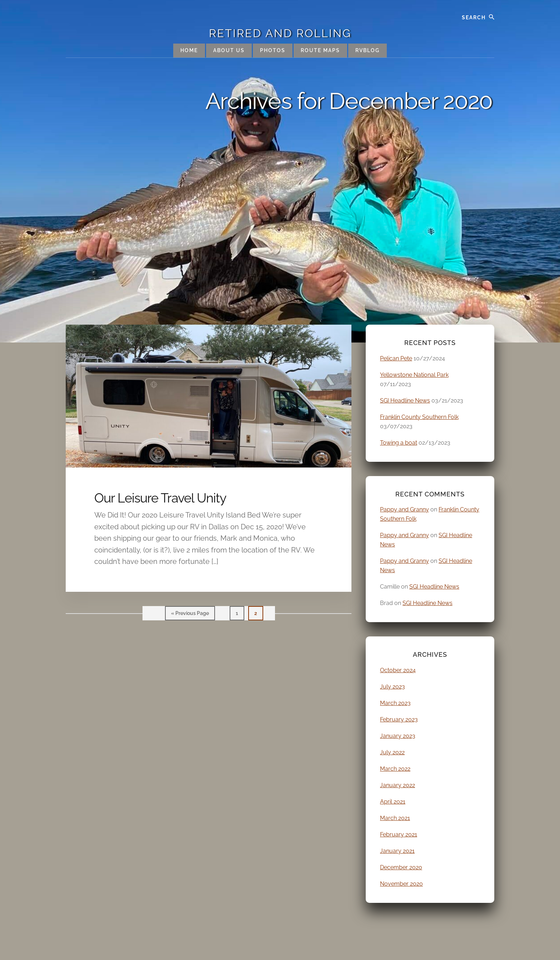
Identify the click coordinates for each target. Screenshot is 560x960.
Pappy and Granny (404, 509)
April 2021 (393, 802)
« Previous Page (190, 615)
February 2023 (399, 719)
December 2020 (401, 867)
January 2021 (397, 851)
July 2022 (392, 752)
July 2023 (392, 687)
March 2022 (395, 769)
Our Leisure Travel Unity (160, 498)
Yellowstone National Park (414, 375)
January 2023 (398, 736)
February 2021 (399, 834)
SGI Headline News (405, 401)
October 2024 (398, 670)
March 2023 (395, 703)
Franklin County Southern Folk (419, 417)
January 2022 (397, 785)
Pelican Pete (396, 358)
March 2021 (395, 818)
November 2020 (401, 884)
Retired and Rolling (280, 33)
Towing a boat (399, 443)
